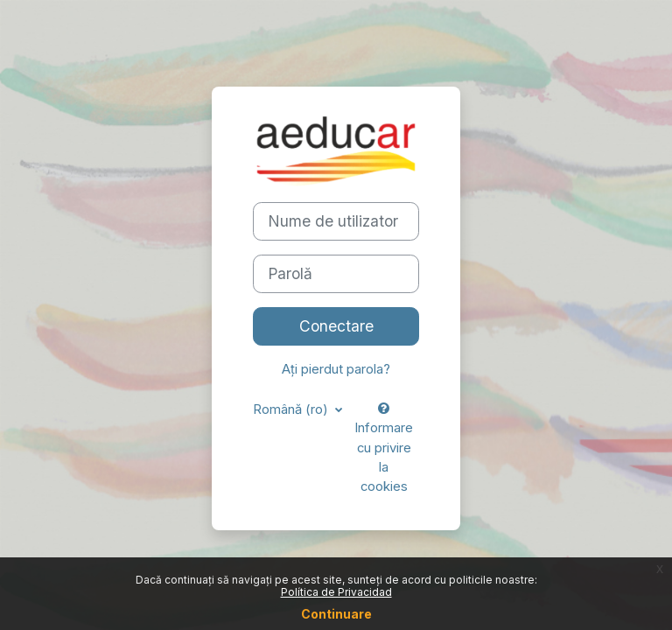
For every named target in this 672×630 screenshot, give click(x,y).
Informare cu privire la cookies (384, 448)
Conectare (336, 326)
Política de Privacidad (336, 592)
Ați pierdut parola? (336, 369)
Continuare (336, 614)
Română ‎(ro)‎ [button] (292, 409)
